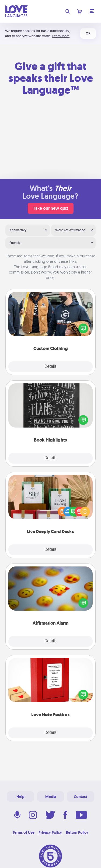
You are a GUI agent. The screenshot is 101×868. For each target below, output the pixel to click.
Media (51, 797)
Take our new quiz (51, 208)
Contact (81, 797)
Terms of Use (24, 832)
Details (50, 367)
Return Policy (77, 832)
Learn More (61, 36)
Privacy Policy (50, 832)
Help (20, 797)
